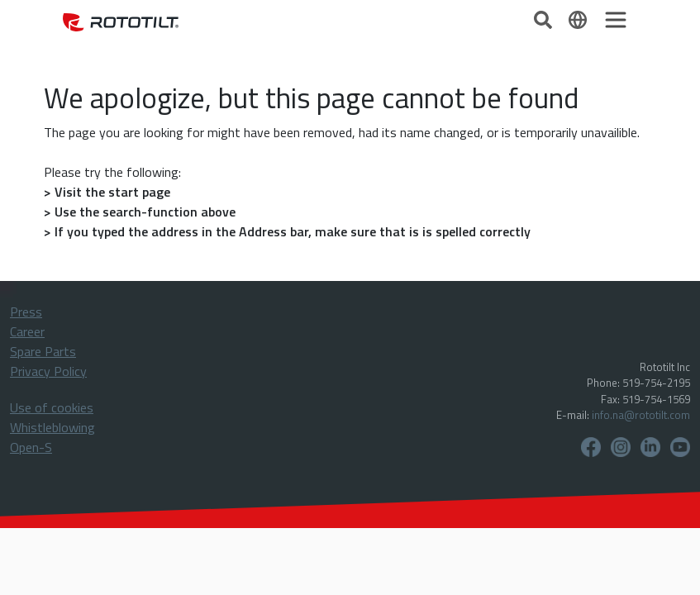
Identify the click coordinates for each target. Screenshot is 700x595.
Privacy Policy (48, 371)
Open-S (31, 447)
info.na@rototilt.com (641, 415)
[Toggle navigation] (616, 20)
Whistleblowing (52, 427)
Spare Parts (43, 351)
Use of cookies (52, 407)
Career (27, 331)
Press (26, 312)
